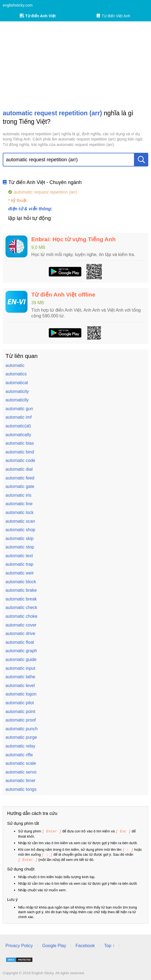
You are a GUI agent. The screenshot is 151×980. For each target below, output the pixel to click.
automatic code (20, 460)
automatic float (20, 642)
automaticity (17, 391)
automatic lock (19, 512)
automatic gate (20, 486)
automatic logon (21, 694)
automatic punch (22, 729)
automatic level (20, 686)
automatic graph (21, 651)
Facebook (85, 945)
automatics (16, 374)
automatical (17, 383)
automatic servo (21, 772)
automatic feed (20, 478)
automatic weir (20, 573)
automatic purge (21, 737)
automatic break (21, 599)
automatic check (21, 607)
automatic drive (20, 633)
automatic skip (19, 538)
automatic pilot (20, 703)
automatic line (19, 504)
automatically (18, 435)
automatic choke (22, 616)
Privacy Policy (19, 945)
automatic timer (20, 781)
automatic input (20, 668)
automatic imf (19, 417)
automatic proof (21, 720)
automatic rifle (19, 755)
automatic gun (19, 409)
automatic (15, 365)
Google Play (54, 945)
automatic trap (19, 564)
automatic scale (21, 763)
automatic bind (20, 452)
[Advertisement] (75, 65)
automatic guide (21, 659)
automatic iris (18, 495)
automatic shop (20, 530)
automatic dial (19, 469)
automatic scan (20, 521)
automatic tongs (21, 789)
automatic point (20, 712)
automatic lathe (20, 677)
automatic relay (20, 746)
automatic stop (20, 547)
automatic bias (20, 443)
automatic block (21, 582)
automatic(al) (18, 426)
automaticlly (17, 400)
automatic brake (21, 590)
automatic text (19, 556)
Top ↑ (109, 945)
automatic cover (21, 625)
